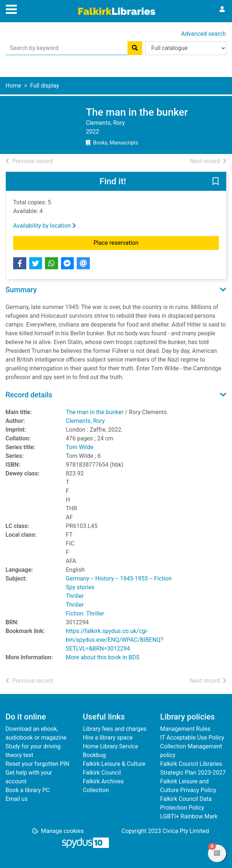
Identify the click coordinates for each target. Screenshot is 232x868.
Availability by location (45, 226)
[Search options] (186, 48)
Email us (17, 799)
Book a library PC (28, 790)
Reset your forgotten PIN (37, 764)
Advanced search (204, 34)
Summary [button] (21, 290)
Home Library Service (111, 746)
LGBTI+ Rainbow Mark (189, 816)
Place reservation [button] (149, 242)
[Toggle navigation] (11, 8)
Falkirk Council (102, 773)
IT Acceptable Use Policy (192, 738)
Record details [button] (29, 395)
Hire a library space (108, 738)
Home (13, 86)
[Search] (135, 48)
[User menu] (222, 9)
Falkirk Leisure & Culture (114, 764)
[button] (216, 182)
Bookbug (94, 755)
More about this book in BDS (103, 657)
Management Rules (185, 729)
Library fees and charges (115, 729)
